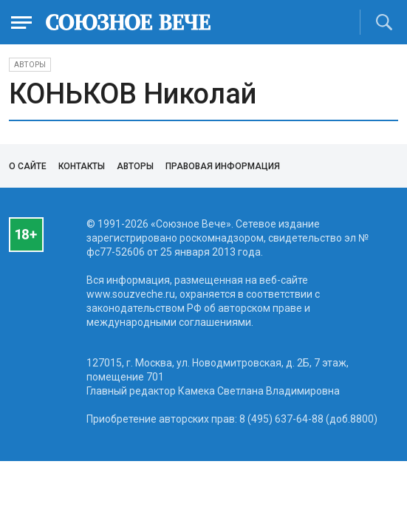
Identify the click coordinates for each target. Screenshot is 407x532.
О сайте (28, 166)
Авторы (30, 65)
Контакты (82, 166)
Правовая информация (223, 166)
